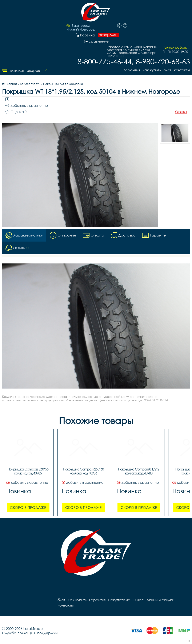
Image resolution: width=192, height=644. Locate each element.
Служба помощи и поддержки (30, 633)
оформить (108, 35)
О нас (138, 600)
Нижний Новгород (81, 29)
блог (167, 70)
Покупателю (119, 600)
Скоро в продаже (28, 507)
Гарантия (132, 70)
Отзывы (181, 112)
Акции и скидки (160, 600)
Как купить (152, 70)
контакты (182, 70)
